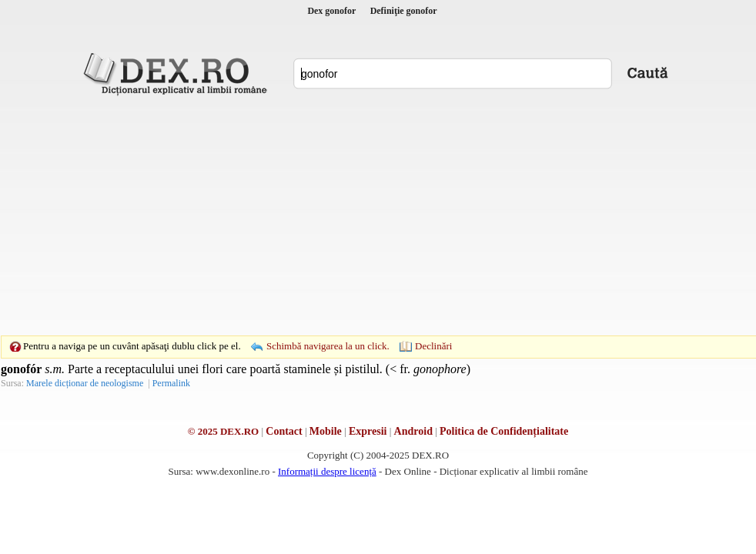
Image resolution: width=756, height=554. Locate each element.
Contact (284, 431)
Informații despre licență (327, 471)
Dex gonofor (331, 11)
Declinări (433, 346)
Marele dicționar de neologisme (85, 383)
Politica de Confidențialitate (504, 431)
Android (413, 431)
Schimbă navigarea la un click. (328, 346)
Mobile (326, 431)
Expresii (368, 431)
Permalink (171, 383)
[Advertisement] (354, 215)
